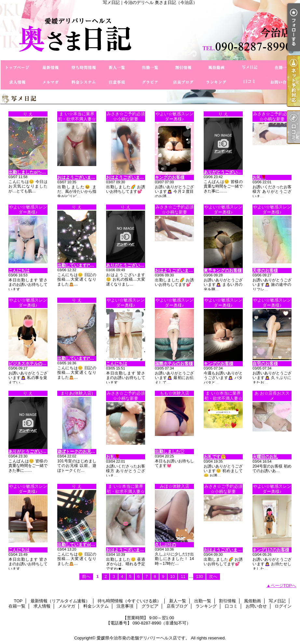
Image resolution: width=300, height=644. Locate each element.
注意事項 (117, 82)
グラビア (150, 82)
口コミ (250, 82)
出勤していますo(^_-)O (80, 545)
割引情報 (183, 68)
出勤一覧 (150, 68)
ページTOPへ (284, 586)
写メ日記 (250, 68)
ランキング (216, 82)
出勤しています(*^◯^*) (80, 265)
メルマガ (50, 82)
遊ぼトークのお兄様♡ (78, 451)
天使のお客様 (265, 270)
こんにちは (19, 270)
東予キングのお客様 (223, 270)
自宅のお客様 (265, 364)
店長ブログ (183, 82)
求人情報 (17, 82)
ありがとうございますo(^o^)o (135, 265)
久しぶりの (165, 545)
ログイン (283, 606)
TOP (17, 68)
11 (183, 576)
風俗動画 (216, 68)
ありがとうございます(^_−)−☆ (233, 172)
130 (199, 576)
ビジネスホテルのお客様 (32, 364)
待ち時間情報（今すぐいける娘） (84, 68)
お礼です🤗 (215, 457)
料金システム (84, 82)
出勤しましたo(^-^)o (28, 172)
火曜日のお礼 (265, 457)
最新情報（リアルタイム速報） (50, 68)
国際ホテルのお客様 (174, 364)
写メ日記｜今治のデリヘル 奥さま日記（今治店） (150, 33)
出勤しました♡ (170, 451)
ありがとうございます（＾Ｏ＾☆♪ (41, 451)
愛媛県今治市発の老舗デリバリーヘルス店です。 (143, 638)
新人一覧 (117, 68)
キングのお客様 (170, 177)
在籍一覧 (283, 68)
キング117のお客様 (271, 550)
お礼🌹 (259, 177)
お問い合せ (283, 82)
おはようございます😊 (79, 177)
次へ (213, 576)
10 (172, 576)
